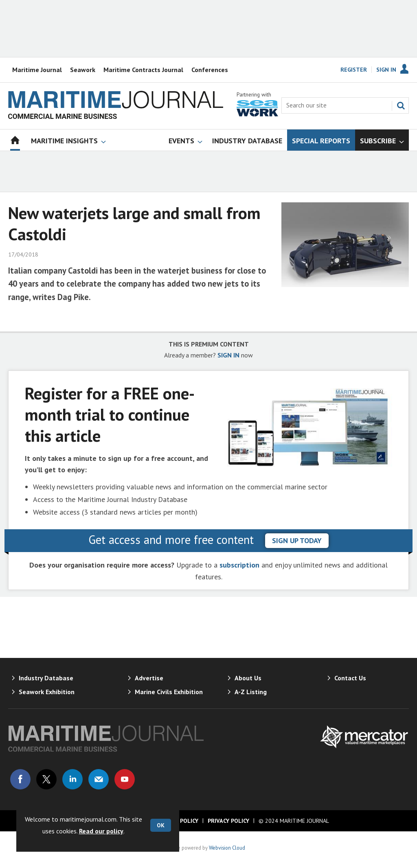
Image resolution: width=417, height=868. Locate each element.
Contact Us (350, 678)
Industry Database (46, 678)
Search (401, 105)
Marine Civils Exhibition (169, 692)
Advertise (149, 678)
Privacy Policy (228, 821)
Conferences (210, 70)
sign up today (297, 540)
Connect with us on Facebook (20, 779)
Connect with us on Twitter (46, 779)
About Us (248, 678)
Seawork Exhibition (47, 692)
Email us (99, 779)
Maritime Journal (37, 70)
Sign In (386, 70)
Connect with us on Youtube (125, 779)
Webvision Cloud (227, 848)
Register (354, 70)
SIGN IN (228, 355)
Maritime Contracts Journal (143, 70)
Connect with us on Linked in (72, 779)
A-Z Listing (251, 692)
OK (161, 825)
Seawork (83, 70)
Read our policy (101, 831)
